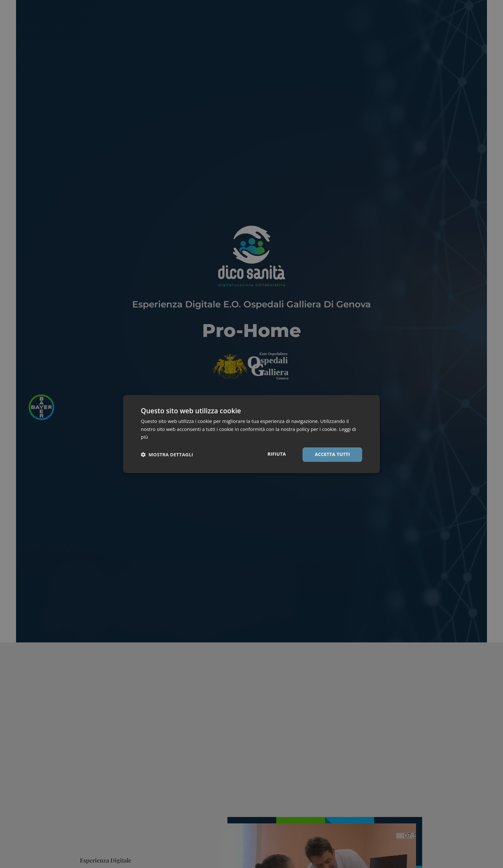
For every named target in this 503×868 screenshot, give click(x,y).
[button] (167, 455)
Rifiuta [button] (277, 454)
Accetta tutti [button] (332, 454)
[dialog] (251, 434)
